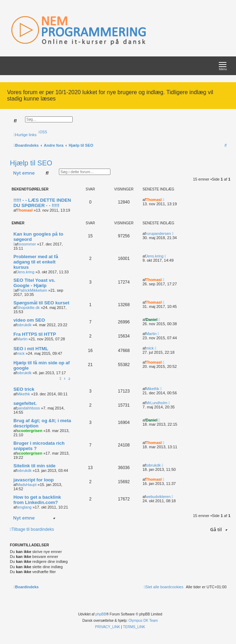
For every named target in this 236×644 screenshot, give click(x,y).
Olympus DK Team (143, 621)
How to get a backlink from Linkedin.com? (37, 500)
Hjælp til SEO (31, 163)
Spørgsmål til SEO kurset (41, 303)
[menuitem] (43, 132)
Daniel (152, 320)
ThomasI (25, 210)
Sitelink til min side (34, 466)
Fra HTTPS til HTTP (35, 334)
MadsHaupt (26, 485)
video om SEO (29, 320)
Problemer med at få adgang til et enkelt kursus (36, 262)
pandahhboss (28, 408)
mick (21, 353)
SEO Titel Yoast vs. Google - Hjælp (34, 283)
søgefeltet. (25, 403)
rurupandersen (158, 233)
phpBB (101, 614)
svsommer (27, 244)
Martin (22, 339)
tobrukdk (24, 325)
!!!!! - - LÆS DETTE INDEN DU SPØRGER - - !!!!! (42, 203)
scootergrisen (29, 431)
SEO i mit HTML (31, 349)
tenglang (24, 507)
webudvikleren (158, 497)
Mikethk (23, 394)
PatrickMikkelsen (33, 290)
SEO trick (24, 389)
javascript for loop (34, 480)
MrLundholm (156, 403)
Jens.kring (25, 272)
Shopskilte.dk (28, 308)
